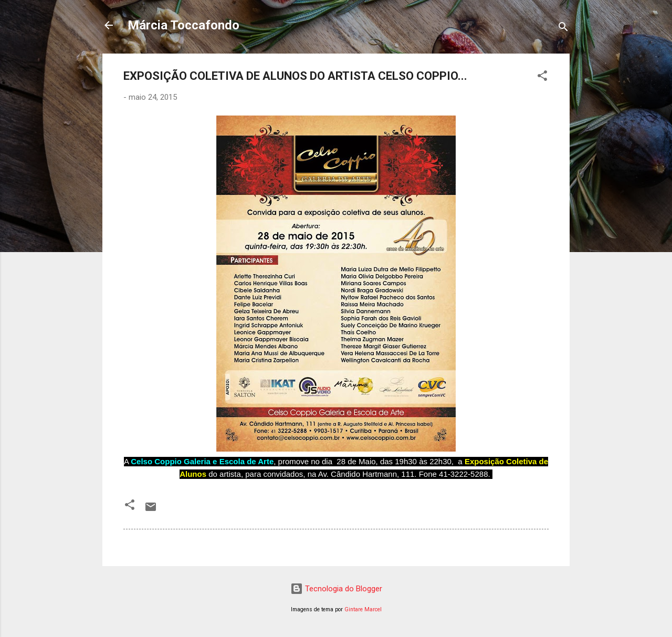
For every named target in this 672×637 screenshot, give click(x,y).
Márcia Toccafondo (183, 25)
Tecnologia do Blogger (336, 589)
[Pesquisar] (563, 29)
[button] (542, 77)
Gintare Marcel (363, 609)
